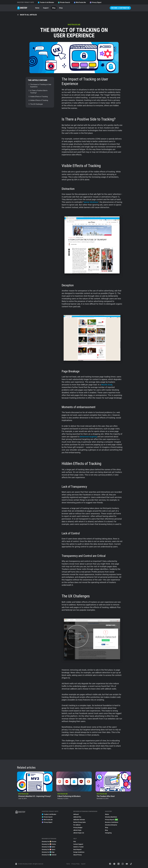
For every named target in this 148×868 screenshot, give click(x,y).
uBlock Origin (77, 830)
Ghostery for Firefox (49, 844)
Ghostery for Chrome (49, 842)
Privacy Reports (111, 820)
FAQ (75, 842)
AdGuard (76, 814)
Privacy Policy (76, 864)
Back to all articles (27, 15)
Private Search (64, 2)
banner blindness (91, 202)
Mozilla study (107, 385)
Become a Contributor (120, 8)
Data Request (77, 849)
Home (37, 8)
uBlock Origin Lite (79, 833)
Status (107, 814)
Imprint (83, 864)
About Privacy (78, 855)
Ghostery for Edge (48, 852)
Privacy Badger (78, 828)
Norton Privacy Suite (80, 822)
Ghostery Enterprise (111, 825)
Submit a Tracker (78, 847)
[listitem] (35, 786)
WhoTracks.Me (80, 2)
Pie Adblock (77, 825)
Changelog (108, 833)
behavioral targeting (88, 437)
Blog (54, 8)
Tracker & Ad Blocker (46, 2)
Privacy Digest (95, 2)
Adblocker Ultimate (79, 820)
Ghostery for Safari (48, 847)
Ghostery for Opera (48, 849)
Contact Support (78, 844)
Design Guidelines (79, 852)
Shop (61, 8)
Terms (68, 864)
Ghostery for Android (49, 855)
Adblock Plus (77, 817)
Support (46, 8)
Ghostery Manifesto (111, 817)
